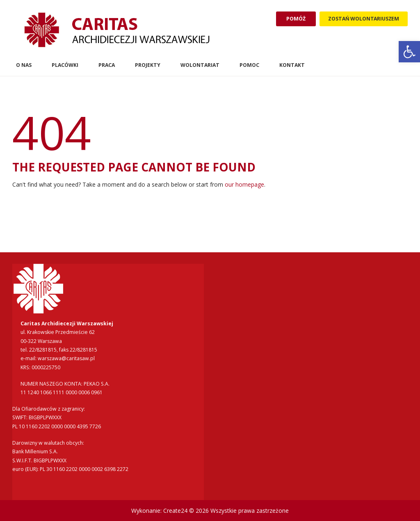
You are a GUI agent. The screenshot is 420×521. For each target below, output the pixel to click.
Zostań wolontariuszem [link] (364, 19)
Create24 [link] (175, 511)
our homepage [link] (244, 184)
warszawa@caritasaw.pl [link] (66, 358)
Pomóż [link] (296, 19)
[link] (409, 52)
